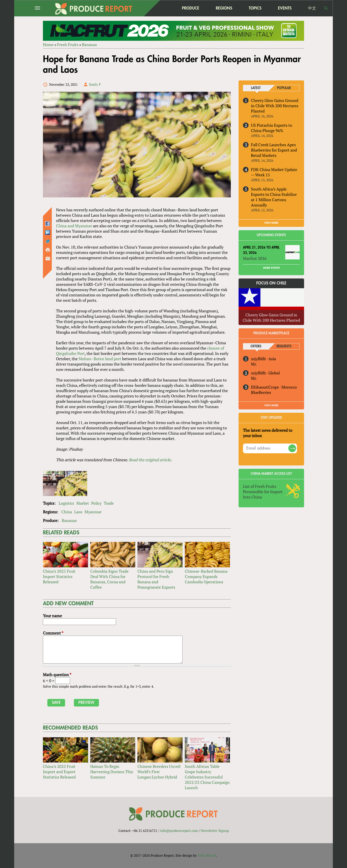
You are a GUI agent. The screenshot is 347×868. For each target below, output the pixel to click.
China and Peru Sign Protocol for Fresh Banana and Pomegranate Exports (156, 579)
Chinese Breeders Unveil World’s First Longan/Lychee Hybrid (159, 772)
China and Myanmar (74, 226)
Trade (109, 503)
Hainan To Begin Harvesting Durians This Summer (112, 772)
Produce (191, 8)
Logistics (66, 503)
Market (83, 503)
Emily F (95, 84)
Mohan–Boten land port (100, 359)
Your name (52, 616)
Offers (256, 346)
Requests (284, 346)
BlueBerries (261, 392)
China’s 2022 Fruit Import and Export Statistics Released (59, 772)
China (67, 512)
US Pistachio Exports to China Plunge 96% (272, 128)
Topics (255, 8)
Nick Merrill (207, 855)
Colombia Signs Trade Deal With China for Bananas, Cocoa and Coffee (109, 579)
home (163, 8)
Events (285, 8)
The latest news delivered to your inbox (268, 433)
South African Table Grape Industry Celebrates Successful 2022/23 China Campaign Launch (207, 777)
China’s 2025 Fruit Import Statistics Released (59, 576)
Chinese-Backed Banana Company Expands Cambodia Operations (206, 576)
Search (326, 8)
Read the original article (150, 460)
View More (271, 405)
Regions (224, 8)
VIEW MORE (271, 223)
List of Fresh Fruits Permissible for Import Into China (263, 492)
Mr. (254, 364)
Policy (96, 503)
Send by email (48, 259)
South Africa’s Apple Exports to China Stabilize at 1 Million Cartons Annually (274, 197)
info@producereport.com (179, 831)
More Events (271, 268)
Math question (57, 675)
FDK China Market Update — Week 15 (274, 172)
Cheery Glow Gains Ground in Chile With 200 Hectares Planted (275, 106)
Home (48, 45)
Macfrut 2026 (255, 258)
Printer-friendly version (48, 250)
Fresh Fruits (68, 45)
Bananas (89, 45)
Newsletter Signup (215, 831)
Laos (78, 512)
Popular (284, 88)
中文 (312, 8)
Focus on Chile (271, 283)
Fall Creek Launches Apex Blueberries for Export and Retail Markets (274, 150)
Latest (256, 88)
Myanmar (93, 512)
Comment (53, 633)
